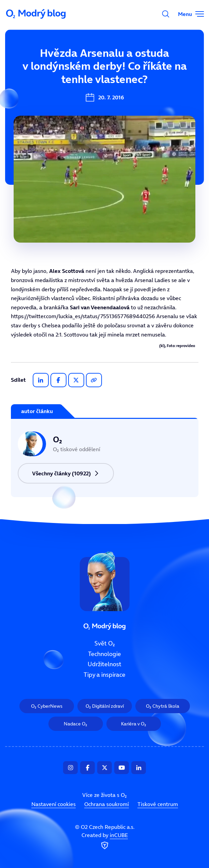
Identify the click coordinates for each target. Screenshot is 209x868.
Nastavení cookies (54, 804)
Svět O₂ (105, 643)
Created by (105, 841)
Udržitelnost (104, 665)
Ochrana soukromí (107, 804)
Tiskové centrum (158, 804)
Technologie (104, 654)
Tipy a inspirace (104, 675)
